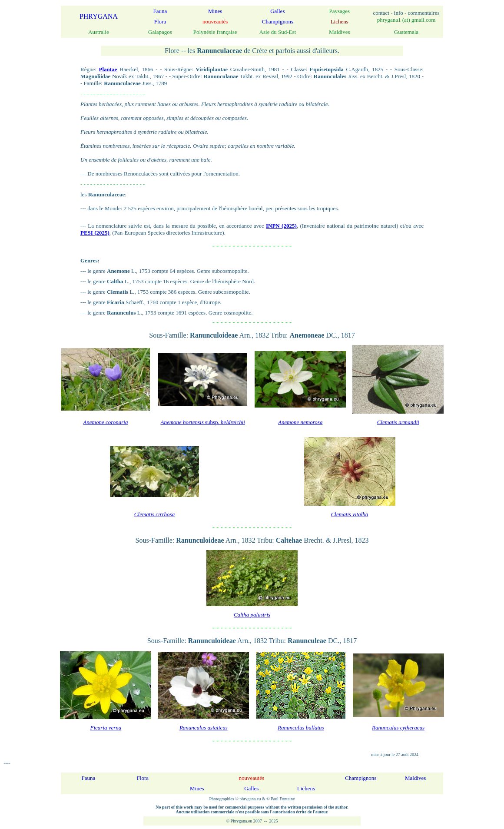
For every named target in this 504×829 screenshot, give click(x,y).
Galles (277, 11)
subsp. (203, 422)
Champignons (278, 22)
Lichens (306, 788)
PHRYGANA (99, 16)
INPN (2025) (281, 226)
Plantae (108, 69)
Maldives (415, 778)
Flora (160, 22)
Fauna (160, 11)
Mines (215, 11)
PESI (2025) (95, 233)
